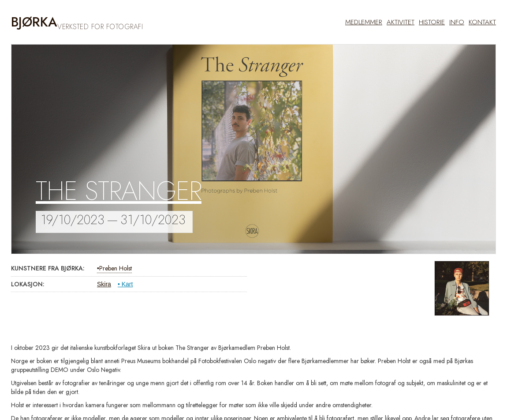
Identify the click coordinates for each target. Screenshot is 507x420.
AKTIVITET (401, 22)
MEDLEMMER (364, 22)
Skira (104, 284)
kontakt (482, 22)
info (457, 22)
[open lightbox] (462, 288)
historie (432, 22)
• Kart (125, 284)
